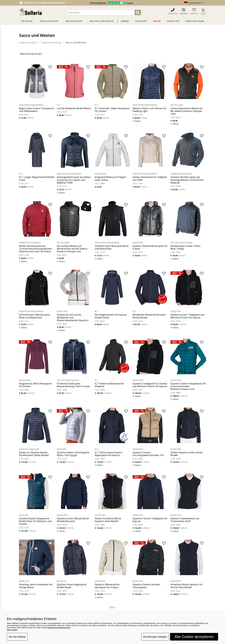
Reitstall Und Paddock (102, 21)
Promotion (173, 21)
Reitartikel (27, 21)
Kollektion (141, 21)
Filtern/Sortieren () (31, 54)
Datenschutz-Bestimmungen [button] (59, 628)
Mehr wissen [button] (12, 630)
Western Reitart (74, 21)
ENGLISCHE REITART (28, 42)
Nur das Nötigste (17, 637)
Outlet (157, 21)
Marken (125, 21)
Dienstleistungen (195, 21)
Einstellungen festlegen (155, 637)
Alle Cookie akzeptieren (194, 637)
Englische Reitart (49, 21)
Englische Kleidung (51, 42)
